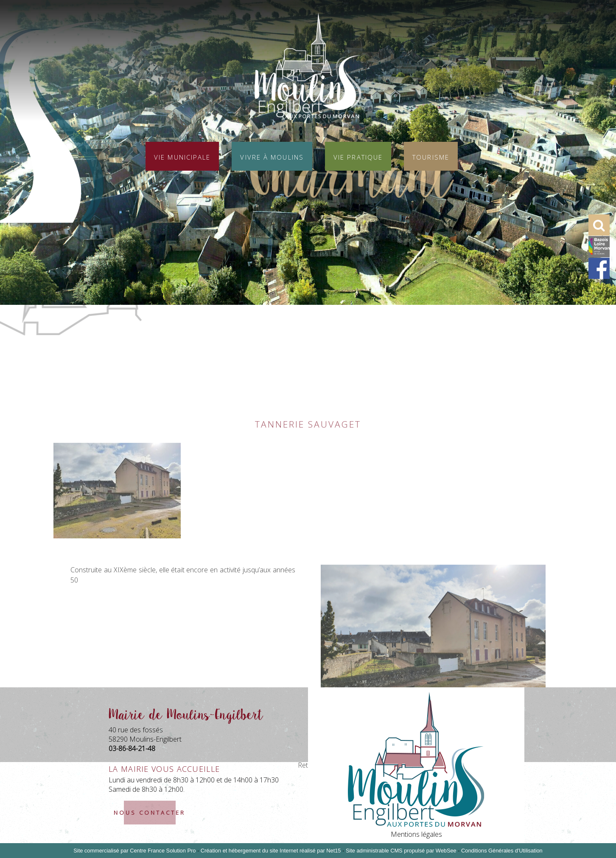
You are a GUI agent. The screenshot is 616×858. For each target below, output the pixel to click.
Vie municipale (182, 156)
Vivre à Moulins (272, 156)
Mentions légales (416, 834)
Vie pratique (358, 156)
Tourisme (431, 156)
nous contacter (150, 813)
